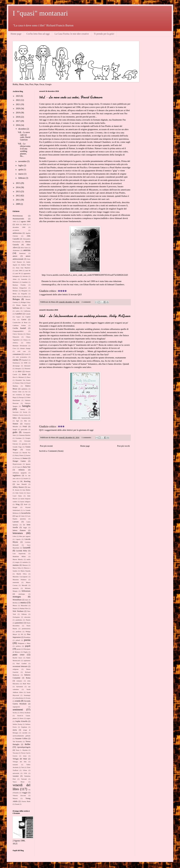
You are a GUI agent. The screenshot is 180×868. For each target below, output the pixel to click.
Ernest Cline (17, 392)
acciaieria (16, 230)
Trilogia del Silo (20, 762)
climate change (25, 348)
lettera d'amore (19, 530)
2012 (18, 196)
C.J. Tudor (27, 308)
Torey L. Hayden (22, 750)
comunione (17, 354)
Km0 (26, 504)
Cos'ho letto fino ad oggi (38, 34)
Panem (28, 620)
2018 (18, 117)
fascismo (16, 412)
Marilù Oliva (22, 574)
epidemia (24, 389)
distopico (18, 369)
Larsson (16, 522)
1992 (14, 221)
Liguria (18, 539)
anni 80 (28, 270)
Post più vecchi (123, 446)
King (18, 504)
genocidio (24, 429)
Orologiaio (16, 617)
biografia (24, 294)
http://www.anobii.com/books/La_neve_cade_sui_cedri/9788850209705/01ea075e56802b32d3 (85, 275)
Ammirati (22, 253)
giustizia (25, 444)
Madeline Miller (19, 556)
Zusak (17, 804)
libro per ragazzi (25, 536)
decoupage (16, 366)
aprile (21, 170)
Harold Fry (26, 453)
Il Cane (17, 467)
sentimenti (18, 710)
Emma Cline (19, 383)
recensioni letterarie (20, 666)
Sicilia (15, 713)
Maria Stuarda (25, 571)
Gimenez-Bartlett (25, 435)
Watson (15, 798)
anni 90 (18, 273)
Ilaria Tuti (27, 467)
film (25, 421)
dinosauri (27, 366)
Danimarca (16, 363)
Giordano (19, 438)
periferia (19, 632)
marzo (21, 174)
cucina (15, 360)
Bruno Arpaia (22, 305)
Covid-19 (27, 354)
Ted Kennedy (17, 741)
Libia (14, 536)
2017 (18, 121)
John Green (19, 493)
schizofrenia (19, 698)
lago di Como (20, 516)
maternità (16, 582)
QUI (79, 294)
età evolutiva (17, 395)
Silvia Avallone (25, 713)
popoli (28, 646)
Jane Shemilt (22, 484)
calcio (18, 311)
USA (25, 773)
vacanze (16, 776)
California (27, 311)
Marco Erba (17, 568)
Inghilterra (17, 476)
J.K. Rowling (25, 481)
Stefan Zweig (17, 724)
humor (25, 458)
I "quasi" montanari (40, 13)
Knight (15, 507)
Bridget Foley (26, 302)
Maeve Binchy (18, 559)
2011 (18, 200)
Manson (25, 565)
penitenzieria (26, 629)
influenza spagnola (20, 473)
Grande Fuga (17, 447)
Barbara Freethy (19, 285)
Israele (26, 478)
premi (19, 649)
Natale (15, 608)
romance (19, 681)
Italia (14, 481)
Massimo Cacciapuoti (20, 577)
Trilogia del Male (20, 759)
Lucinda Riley (22, 551)
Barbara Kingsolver (20, 288)
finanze (15, 424)
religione (16, 669)
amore (15, 256)
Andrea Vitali (26, 265)
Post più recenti (46, 446)
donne (24, 374)
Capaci (18, 317)
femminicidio (26, 418)
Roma (28, 678)
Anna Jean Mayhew (23, 268)
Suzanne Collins (21, 738)
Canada (28, 314)
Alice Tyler (24, 248)
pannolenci (19, 623)
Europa (21, 397)
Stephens (24, 727)
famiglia (26, 406)
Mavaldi (25, 585)
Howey (17, 458)
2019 (18, 113)
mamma (16, 565)
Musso (15, 605)
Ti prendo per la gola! (104, 34)
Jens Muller (26, 490)
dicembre (22, 129)
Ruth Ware (27, 684)
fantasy (23, 409)
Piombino (27, 637)
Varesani (24, 779)
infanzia (22, 470)
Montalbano (17, 600)
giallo (15, 432)
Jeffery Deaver (18, 487)
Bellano (15, 291)
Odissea (24, 614)
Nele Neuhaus (18, 611)
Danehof (25, 360)
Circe (14, 348)
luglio (21, 165)
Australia (24, 279)
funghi (15, 429)
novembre (23, 161)
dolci (20, 371)
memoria (16, 588)
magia (17, 562)
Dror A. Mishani (18, 377)
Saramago (27, 695)
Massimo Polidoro (20, 580)
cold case (22, 351)
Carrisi (24, 320)
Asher (15, 279)
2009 (18, 204)
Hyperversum (17, 464)
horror (28, 455)
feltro (15, 418)
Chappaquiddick (18, 331)
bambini (25, 282)
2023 (18, 96)
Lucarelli (27, 548)
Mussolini (24, 605)
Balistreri (16, 282)
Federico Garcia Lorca (20, 415)
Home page (16, 34)
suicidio (25, 733)
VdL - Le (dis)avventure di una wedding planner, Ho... (24, 150)
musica (23, 603)
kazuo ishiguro (25, 502)
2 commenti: (86, 302)
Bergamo (25, 291)
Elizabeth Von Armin (23, 380)
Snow (22, 718)
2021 (18, 104)
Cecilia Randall (19, 328)
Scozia (28, 698)
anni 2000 (19, 270)
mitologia (22, 594)
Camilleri (19, 314)
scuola (18, 701)
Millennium (26, 591)
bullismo (16, 308)
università (16, 773)
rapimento (27, 660)
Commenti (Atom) (56, 451)
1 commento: (87, 438)
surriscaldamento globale (22, 736)
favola (25, 412)
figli (18, 421)
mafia (29, 559)
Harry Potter (19, 455)
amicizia (27, 250)
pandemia (19, 620)
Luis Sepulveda (19, 554)
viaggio (25, 793)
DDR (26, 363)
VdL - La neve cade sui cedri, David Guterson (71, 97)
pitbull (18, 640)
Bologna (16, 299)
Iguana (28, 464)
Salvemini (20, 687)
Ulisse (25, 770)
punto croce (18, 655)
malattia (25, 562)
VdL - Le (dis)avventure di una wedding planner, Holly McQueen (85, 316)
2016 (18, 125)
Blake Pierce (17, 297)
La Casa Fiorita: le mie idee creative (72, 34)
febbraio (22, 178)
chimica (15, 343)
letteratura (18, 533)
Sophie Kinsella (21, 721)
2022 (18, 100)
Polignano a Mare (24, 643)
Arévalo (25, 276)
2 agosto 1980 (25, 221)
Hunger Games (19, 461)
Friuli (25, 426)
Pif (22, 634)
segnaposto (16, 707)
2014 (18, 187)
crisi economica (22, 357)
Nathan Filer (24, 608)
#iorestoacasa (18, 216)
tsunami (15, 765)
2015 (18, 183)
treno (25, 756)
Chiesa (25, 340)
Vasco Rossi (18, 782)
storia (15, 730)
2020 (18, 109)
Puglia (26, 652)
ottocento (27, 617)
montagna (17, 597)
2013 (18, 192)
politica (18, 646)
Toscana (15, 753)
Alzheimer (16, 250)
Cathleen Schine (19, 325)
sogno (28, 718)
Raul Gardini (22, 663)
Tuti (23, 767)
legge (25, 527)
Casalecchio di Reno (20, 322)
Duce (29, 377)
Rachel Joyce (17, 658)
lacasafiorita (26, 513)
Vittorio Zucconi (19, 795)
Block (26, 297)
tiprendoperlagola (24, 747)
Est (26, 392)
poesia (27, 640)
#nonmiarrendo (18, 219)
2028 (24, 224)
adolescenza (17, 233)
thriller (28, 744)
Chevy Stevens (18, 334)
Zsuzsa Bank (26, 801)
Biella (15, 294)
